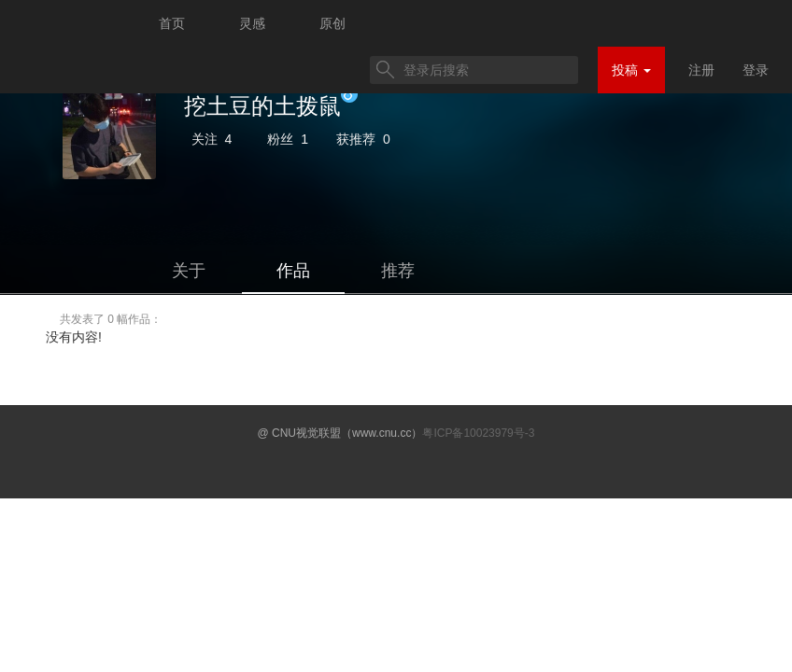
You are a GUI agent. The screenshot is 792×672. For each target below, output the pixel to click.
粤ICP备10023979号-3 (478, 433)
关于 (189, 271)
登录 (756, 70)
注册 (701, 70)
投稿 (631, 70)
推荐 (398, 271)
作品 (293, 271)
